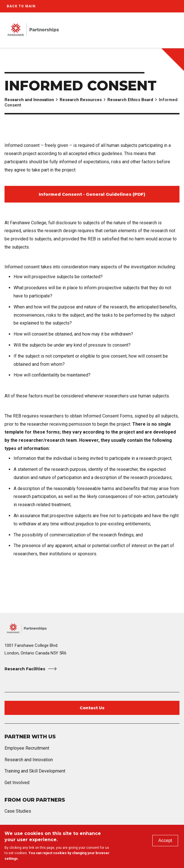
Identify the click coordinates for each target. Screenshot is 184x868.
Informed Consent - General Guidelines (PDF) (92, 194)
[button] (161, 30)
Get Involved (17, 783)
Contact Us (92, 708)
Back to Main (21, 6)
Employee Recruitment (27, 748)
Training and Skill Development (35, 771)
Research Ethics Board (130, 100)
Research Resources (81, 100)
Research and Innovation (29, 100)
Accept (165, 840)
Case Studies (18, 811)
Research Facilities (25, 669)
